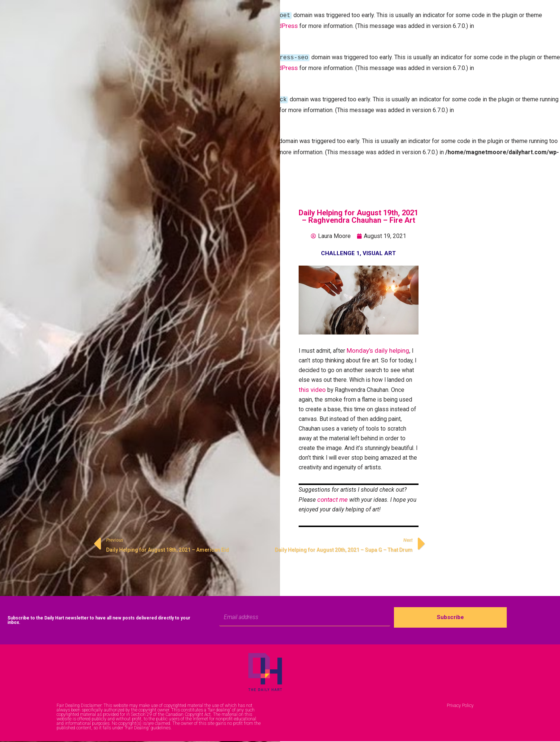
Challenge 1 (340, 248)
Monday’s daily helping (379, 345)
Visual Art (379, 248)
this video (312, 386)
